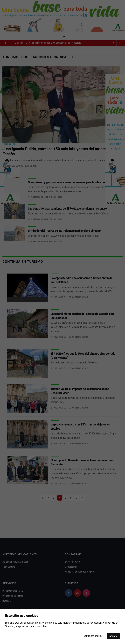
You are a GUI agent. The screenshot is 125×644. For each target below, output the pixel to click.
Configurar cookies (93, 636)
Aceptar (113, 636)
